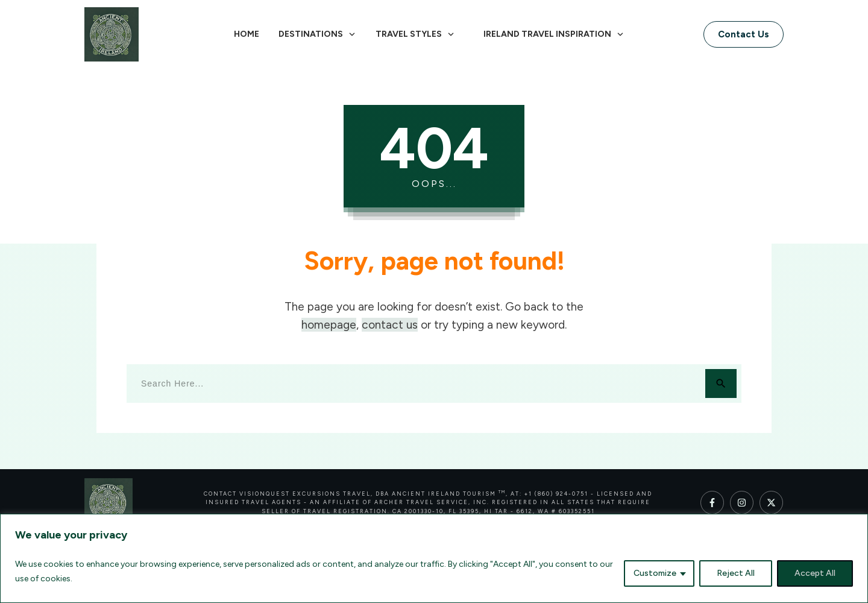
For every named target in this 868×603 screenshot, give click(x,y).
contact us (390, 325)
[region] (434, 558)
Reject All (736, 573)
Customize (655, 573)
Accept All (815, 573)
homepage (329, 325)
